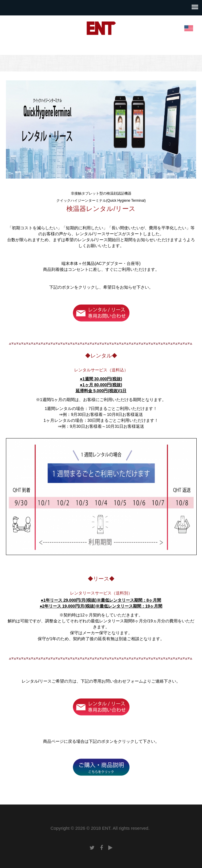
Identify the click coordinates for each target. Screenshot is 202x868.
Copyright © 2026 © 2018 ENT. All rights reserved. (100, 828)
